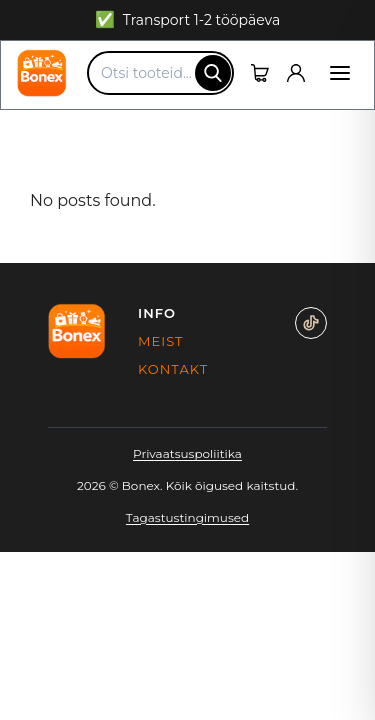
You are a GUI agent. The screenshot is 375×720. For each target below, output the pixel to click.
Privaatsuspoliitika (187, 453)
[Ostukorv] (260, 73)
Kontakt (161, 369)
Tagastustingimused (187, 517)
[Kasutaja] (296, 73)
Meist (161, 341)
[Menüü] (340, 73)
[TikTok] (311, 323)
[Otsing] (213, 73)
